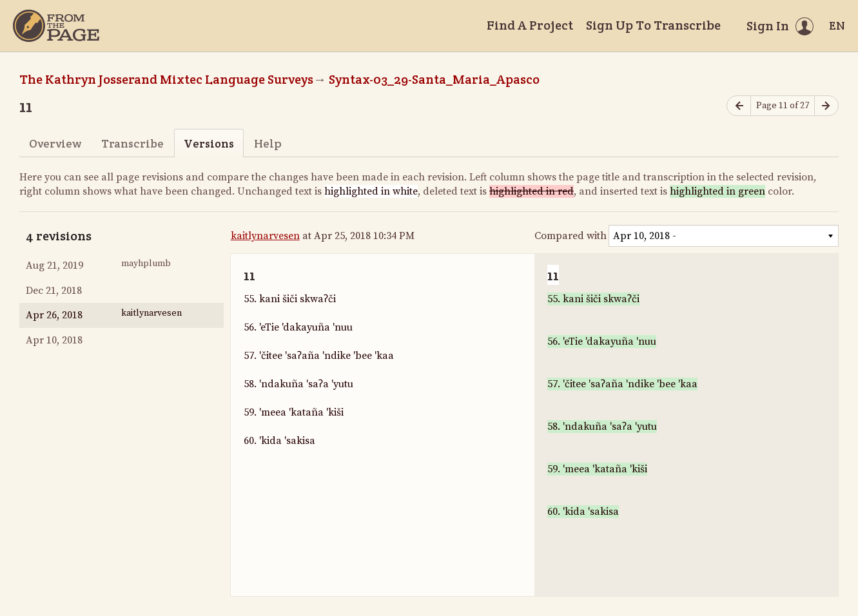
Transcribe (132, 143)
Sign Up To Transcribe (653, 25)
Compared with (570, 236)
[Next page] (826, 106)
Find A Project (530, 25)
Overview (55, 143)
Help (268, 143)
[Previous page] (739, 106)
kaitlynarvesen (265, 236)
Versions (209, 143)
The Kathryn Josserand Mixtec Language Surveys (166, 79)
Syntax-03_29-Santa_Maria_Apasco (434, 79)
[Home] (56, 26)
